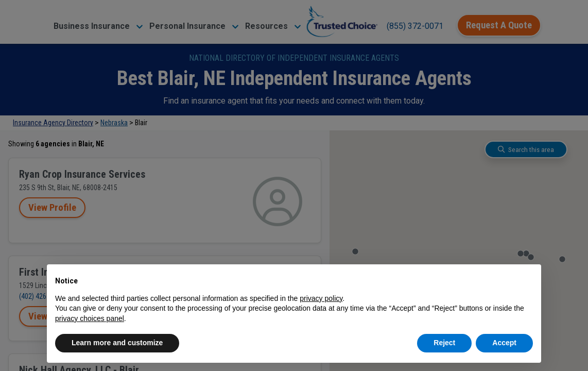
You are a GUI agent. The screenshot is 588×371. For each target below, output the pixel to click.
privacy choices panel (90, 318)
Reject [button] (444, 343)
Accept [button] (504, 343)
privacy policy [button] (321, 298)
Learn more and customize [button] (117, 343)
